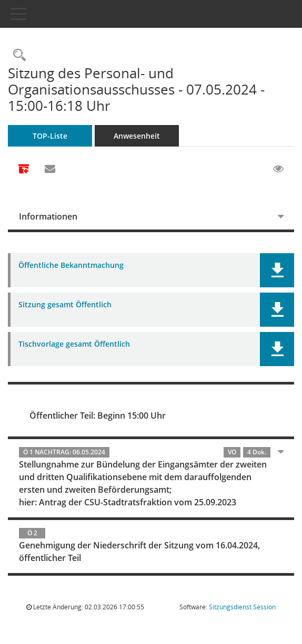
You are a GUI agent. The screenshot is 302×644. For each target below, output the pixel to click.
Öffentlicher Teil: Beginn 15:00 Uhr (98, 416)
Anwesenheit (137, 136)
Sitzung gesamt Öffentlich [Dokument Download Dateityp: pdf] (65, 305)
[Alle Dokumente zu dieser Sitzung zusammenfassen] (24, 170)
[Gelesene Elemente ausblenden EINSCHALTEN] (278, 169)
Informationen (48, 216)
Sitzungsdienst (242, 607)
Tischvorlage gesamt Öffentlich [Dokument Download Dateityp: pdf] (74, 344)
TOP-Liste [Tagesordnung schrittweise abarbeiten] (50, 136)
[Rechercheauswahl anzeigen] (17, 55)
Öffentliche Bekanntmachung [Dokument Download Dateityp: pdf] (71, 266)
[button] (277, 270)
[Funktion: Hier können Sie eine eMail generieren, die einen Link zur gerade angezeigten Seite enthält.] (50, 169)
